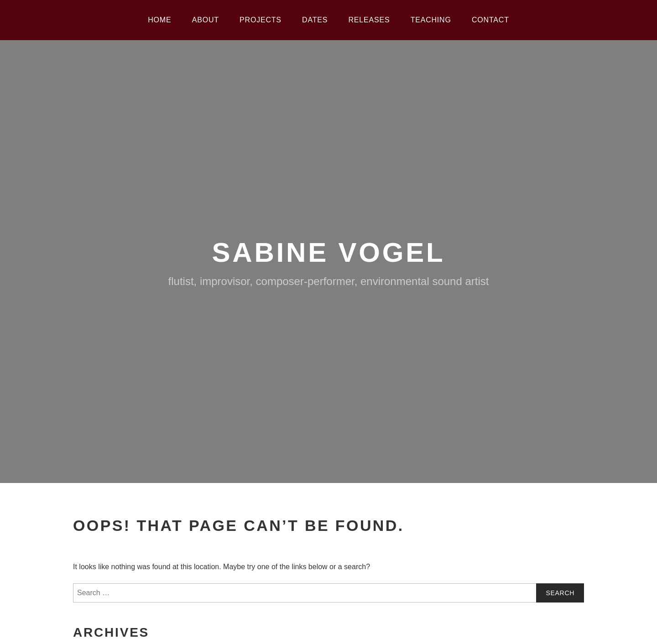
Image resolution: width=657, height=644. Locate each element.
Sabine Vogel (329, 252)
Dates (315, 20)
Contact (490, 20)
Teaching (431, 20)
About (206, 20)
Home (159, 20)
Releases (369, 20)
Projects (261, 20)
